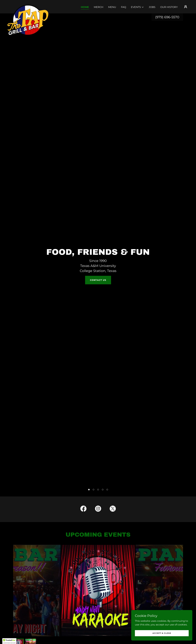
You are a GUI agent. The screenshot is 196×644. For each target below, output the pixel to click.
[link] (28, 6)
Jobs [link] (152, 7)
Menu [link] (112, 7)
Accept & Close (162, 633)
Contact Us (98, 280)
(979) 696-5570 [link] (167, 17)
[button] (137, 7)
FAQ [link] (124, 7)
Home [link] (85, 7)
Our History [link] (169, 7)
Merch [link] (99, 7)
